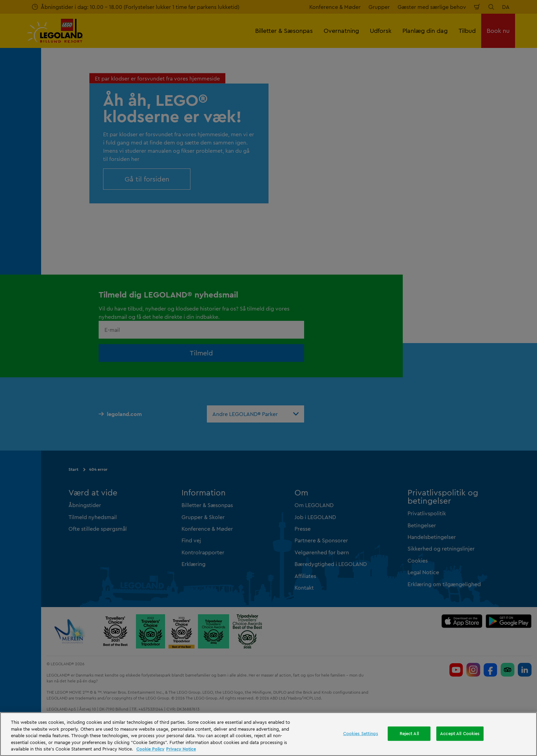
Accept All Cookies (460, 733)
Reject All (409, 733)
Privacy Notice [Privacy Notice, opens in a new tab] (181, 749)
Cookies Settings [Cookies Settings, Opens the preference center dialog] (361, 733)
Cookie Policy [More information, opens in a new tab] (150, 749)
